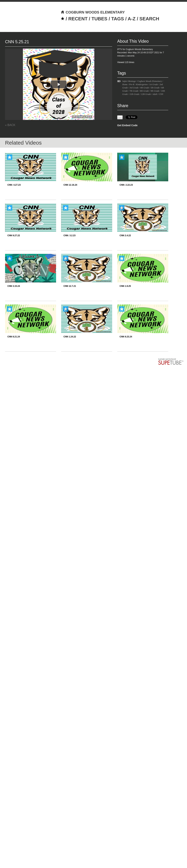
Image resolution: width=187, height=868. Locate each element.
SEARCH (149, 19)
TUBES (99, 19)
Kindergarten (142, 84)
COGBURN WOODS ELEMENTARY (93, 12)
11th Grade (134, 94)
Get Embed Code (127, 125)
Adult (155, 94)
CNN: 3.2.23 (70, 235)
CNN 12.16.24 (70, 185)
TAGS (118, 19)
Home (125, 84)
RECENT (78, 19)
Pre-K (132, 84)
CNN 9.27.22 (14, 235)
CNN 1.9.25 (125, 286)
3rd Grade (134, 88)
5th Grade (155, 88)
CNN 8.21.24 (14, 337)
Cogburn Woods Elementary (150, 81)
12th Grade (146, 94)
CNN (161, 94)
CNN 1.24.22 (70, 337)
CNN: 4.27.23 (14, 185)
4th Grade (145, 88)
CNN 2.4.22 (125, 235)
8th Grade (144, 91)
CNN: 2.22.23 (126, 185)
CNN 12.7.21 (70, 286)
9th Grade (155, 91)
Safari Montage (129, 81)
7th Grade (134, 91)
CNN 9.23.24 (126, 337)
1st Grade (154, 84)
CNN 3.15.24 (14, 286)
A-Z (132, 19)
